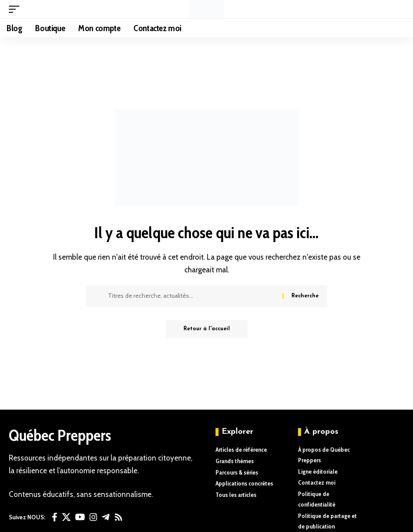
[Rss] (119, 517)
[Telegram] (106, 517)
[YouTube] (80, 517)
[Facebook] (55, 517)
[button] (16, 9)
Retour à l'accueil (207, 329)
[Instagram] (93, 517)
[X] (66, 517)
